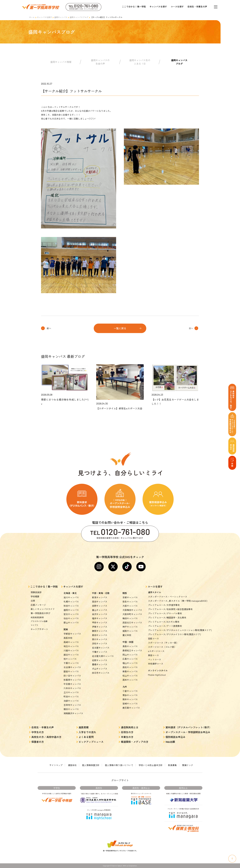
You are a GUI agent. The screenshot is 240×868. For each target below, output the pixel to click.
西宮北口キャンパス (132, 622)
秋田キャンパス (71, 606)
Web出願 (170, 742)
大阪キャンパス (130, 606)
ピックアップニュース (91, 742)
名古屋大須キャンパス (103, 656)
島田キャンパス (100, 635)
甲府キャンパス (100, 622)
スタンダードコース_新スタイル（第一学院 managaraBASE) (178, 601)
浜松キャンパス (100, 643)
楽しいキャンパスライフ (43, 609)
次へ (191, 328)
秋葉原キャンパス (72, 680)
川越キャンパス (71, 650)
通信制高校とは (130, 727)
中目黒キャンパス (72, 684)
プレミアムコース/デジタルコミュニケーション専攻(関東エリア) (180, 630)
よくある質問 (86, 737)
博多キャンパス (130, 695)
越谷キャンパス (71, 655)
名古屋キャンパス (101, 648)
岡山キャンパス (130, 655)
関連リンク (188, 765)
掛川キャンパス (100, 639)
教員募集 (172, 765)
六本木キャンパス (72, 688)
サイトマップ (56, 765)
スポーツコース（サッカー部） (163, 643)
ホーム (32, 17)
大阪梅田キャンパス (132, 610)
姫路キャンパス (130, 631)
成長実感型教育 (37, 617)
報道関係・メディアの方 (135, 742)
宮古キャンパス (71, 614)
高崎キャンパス (71, 642)
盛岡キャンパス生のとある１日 (140, 62)
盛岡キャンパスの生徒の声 (100, 62)
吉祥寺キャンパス (72, 705)
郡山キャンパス (71, 622)
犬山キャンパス (100, 669)
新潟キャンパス (100, 597)
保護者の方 (38, 742)
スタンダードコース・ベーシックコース (168, 597)
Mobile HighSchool (157, 675)
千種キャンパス (100, 652)
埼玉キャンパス (71, 646)
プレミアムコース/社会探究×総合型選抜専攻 (170, 609)
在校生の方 (127, 732)
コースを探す (177, 7)
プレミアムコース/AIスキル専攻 (164, 622)
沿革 (33, 601)
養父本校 (127, 635)
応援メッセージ (38, 605)
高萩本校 (68, 638)
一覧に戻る (120, 328)
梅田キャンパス (130, 618)
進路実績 (84, 727)
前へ (49, 328)
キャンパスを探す (158, 7)
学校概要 (35, 596)
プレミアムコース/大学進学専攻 (164, 605)
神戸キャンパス (130, 627)
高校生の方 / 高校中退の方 (46, 737)
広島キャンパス (130, 659)
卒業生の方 (127, 737)
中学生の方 (38, 732)
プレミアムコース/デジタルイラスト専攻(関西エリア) (174, 634)
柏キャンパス (70, 659)
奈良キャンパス (130, 602)
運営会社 (72, 765)
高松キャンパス (130, 667)
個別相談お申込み (175, 737)
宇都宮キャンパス (72, 634)
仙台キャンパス (71, 618)
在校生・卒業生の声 (197, 7)
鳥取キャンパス (130, 646)
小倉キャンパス (130, 691)
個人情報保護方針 (91, 765)
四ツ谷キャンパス (72, 676)
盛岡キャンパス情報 (61, 62)
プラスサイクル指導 (39, 621)
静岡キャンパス (100, 631)
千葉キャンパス (71, 663)
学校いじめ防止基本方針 (151, 765)
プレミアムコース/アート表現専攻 (165, 626)
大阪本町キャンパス (132, 614)
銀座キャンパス (71, 671)
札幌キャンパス (71, 602)
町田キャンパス (71, 697)
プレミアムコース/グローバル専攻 (165, 613)
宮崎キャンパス (130, 703)
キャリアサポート (39, 629)
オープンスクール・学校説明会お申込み (188, 732)
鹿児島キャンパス (131, 708)
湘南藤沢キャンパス (73, 713)
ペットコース (155, 659)
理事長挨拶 (36, 592)
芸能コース (153, 638)
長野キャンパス (100, 606)
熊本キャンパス (130, 699)
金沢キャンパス (100, 614)
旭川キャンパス (71, 597)
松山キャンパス (130, 676)
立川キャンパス (71, 692)
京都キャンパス (130, 597)
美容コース (153, 655)
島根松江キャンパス (132, 650)
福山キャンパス (130, 663)
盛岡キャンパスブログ (79, 17)
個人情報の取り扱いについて (119, 765)
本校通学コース (156, 664)
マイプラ (34, 625)
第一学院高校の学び (40, 613)
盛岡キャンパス (61, 17)
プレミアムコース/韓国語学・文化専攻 (167, 618)
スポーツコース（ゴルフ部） (162, 647)
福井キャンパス (100, 618)
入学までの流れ (87, 732)
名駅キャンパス (100, 660)
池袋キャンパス (71, 701)
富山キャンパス (100, 610)
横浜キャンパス (71, 709)
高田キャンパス (100, 602)
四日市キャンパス (101, 673)
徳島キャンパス (130, 671)
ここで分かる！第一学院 (134, 7)
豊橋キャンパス (100, 664)
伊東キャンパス (100, 627)
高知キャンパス (130, 680)
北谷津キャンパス (72, 667)
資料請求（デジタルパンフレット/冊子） (189, 727)
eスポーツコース (156, 651)
